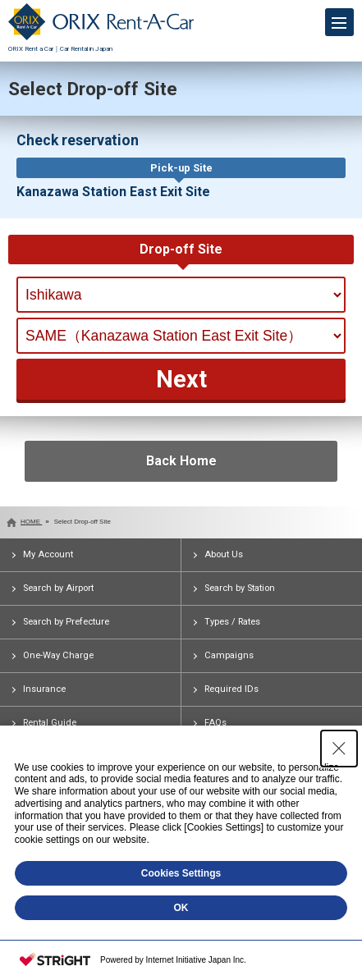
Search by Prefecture (66, 622)
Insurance (44, 689)
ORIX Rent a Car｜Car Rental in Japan (101, 45)
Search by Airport (58, 588)
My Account (48, 554)
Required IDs (231, 689)
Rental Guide (50, 723)
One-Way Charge (58, 655)
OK (181, 908)
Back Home (181, 461)
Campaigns (229, 655)
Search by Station (240, 588)
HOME (31, 522)
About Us (224, 554)
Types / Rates (232, 622)
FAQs (215, 723)
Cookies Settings (181, 873)
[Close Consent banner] (339, 749)
